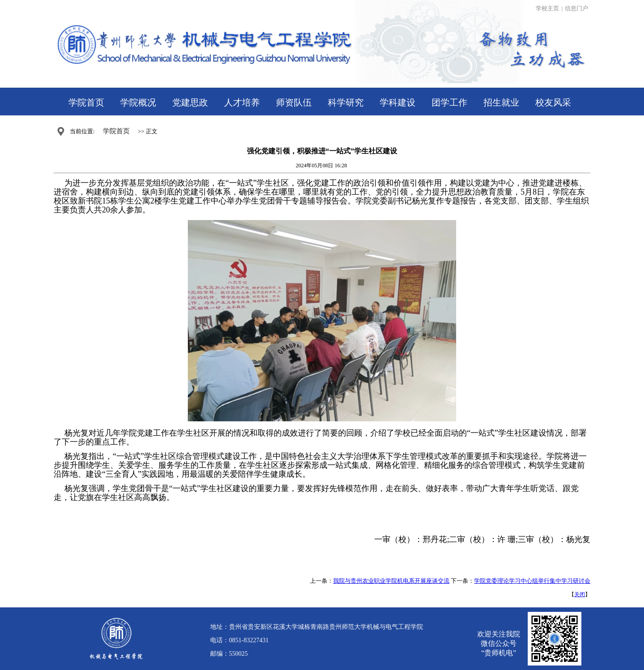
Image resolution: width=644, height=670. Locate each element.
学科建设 (398, 102)
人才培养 (242, 102)
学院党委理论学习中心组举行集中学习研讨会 (532, 581)
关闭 (580, 594)
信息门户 (576, 8)
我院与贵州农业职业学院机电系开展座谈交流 (391, 581)
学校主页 (547, 8)
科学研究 (346, 102)
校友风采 (553, 102)
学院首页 (86, 102)
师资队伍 (294, 102)
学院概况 (138, 102)
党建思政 (190, 102)
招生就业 (501, 102)
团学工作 (449, 102)
